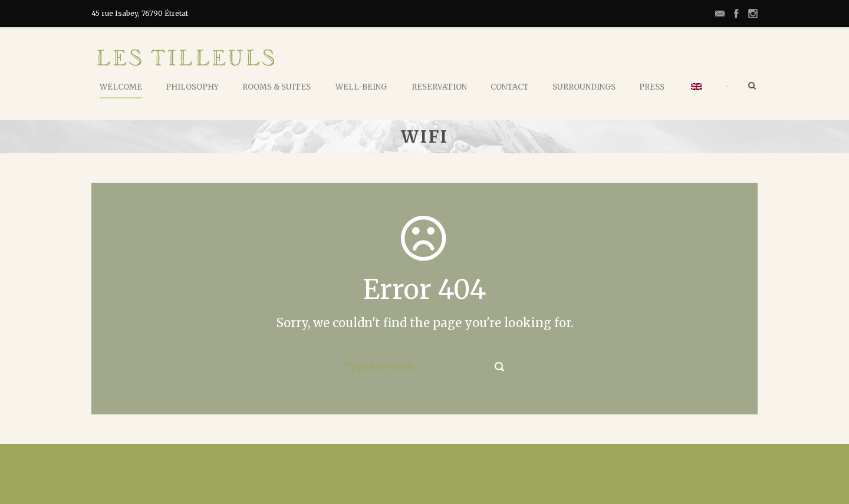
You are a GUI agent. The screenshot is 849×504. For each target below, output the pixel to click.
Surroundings (584, 87)
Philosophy (192, 87)
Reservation (439, 87)
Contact (510, 87)
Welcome (121, 87)
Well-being (361, 87)
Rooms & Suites (277, 87)
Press (652, 87)
